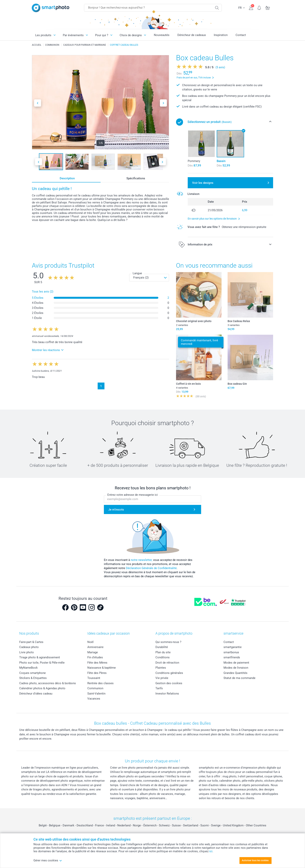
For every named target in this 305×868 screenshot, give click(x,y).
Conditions (163, 657)
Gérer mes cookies (48, 860)
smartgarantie (233, 647)
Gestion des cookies (169, 683)
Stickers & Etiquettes (33, 678)
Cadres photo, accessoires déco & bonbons (48, 683)
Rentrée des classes (100, 683)
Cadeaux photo (29, 647)
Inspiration (221, 35)
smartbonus (231, 652)
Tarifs (159, 688)
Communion (95, 688)
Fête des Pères (97, 673)
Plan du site (163, 652)
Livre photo (27, 652)
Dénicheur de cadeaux (192, 35)
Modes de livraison (236, 668)
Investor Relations (167, 694)
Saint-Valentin (96, 694)
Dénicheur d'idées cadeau (36, 694)
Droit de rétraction (167, 663)
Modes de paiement (236, 663)
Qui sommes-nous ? (168, 642)
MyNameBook (28, 668)
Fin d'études (95, 657)
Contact (241, 35)
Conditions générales (169, 673)
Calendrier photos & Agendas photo (42, 688)
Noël (90, 642)
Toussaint (94, 678)
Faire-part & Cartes (31, 642)
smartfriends (232, 657)
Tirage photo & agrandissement (40, 657)
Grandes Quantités (235, 673)
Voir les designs (203, 183)
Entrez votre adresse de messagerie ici (133, 495)
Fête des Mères (97, 663)
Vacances (94, 699)
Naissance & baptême (102, 668)
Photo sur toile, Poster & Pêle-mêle (42, 663)
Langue (137, 273)
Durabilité (162, 647)
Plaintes (161, 668)
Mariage (93, 652)
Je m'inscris (116, 510)
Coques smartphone (32, 673)
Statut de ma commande (239, 678)
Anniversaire (95, 647)
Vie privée (162, 678)
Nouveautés (162, 35)
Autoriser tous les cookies (255, 860)
